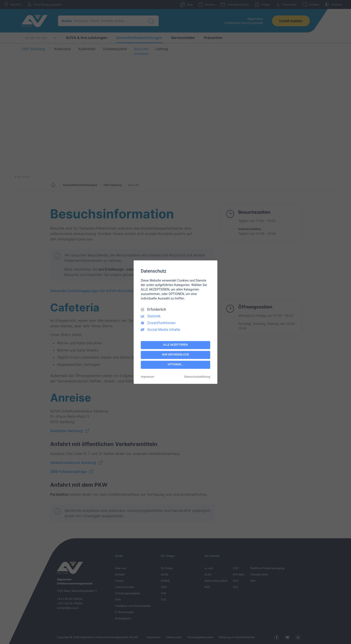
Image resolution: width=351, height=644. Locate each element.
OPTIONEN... (175, 365)
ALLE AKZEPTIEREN (175, 345)
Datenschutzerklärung (197, 377)
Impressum (148, 377)
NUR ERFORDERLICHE (176, 355)
